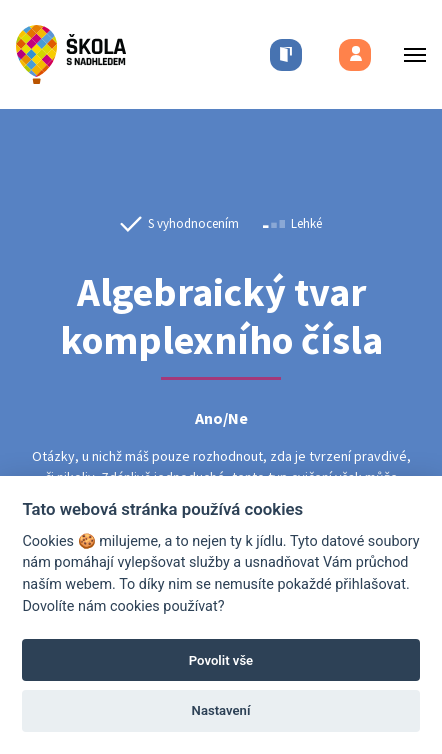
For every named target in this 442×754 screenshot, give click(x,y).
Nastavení (221, 710)
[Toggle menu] (409, 54)
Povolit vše (221, 660)
